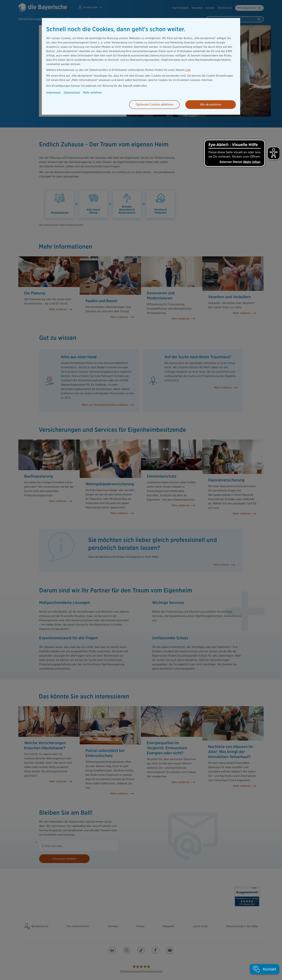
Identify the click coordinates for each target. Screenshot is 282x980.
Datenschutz (72, 93)
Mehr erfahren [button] (92, 93)
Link (188, 70)
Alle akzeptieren (211, 104)
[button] (265, 969)
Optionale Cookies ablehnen (154, 104)
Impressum (53, 93)
